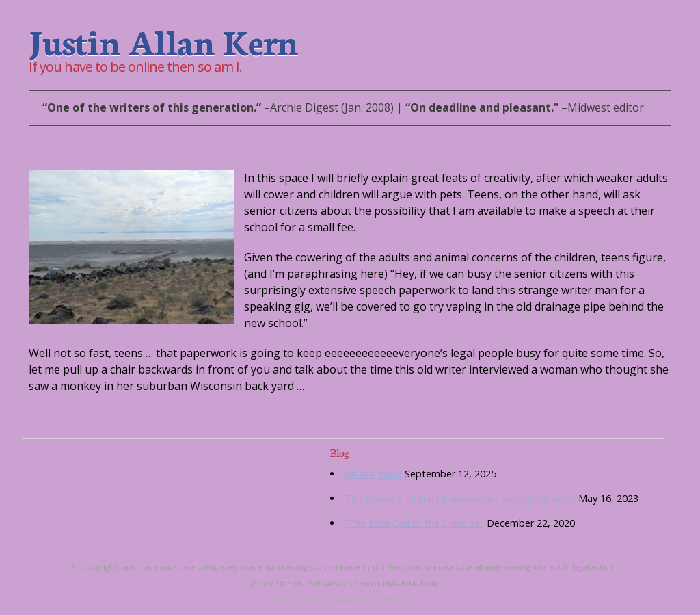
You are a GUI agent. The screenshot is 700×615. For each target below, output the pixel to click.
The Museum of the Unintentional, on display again (460, 498)
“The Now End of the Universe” (414, 523)
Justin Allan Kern (163, 40)
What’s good (373, 474)
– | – (343, 107)
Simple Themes (384, 600)
